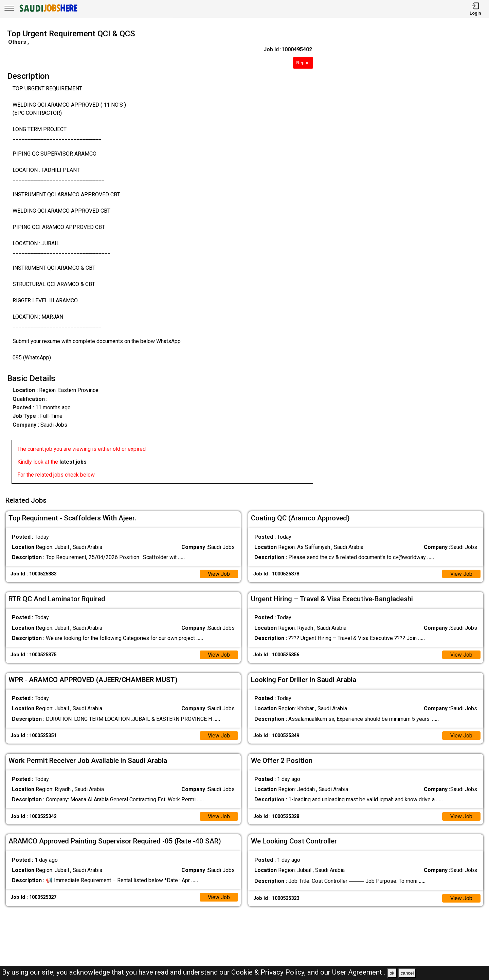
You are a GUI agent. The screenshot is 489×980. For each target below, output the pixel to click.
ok (392, 973)
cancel (407, 973)
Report (303, 63)
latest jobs (73, 462)
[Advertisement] (407, 259)
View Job (219, 573)
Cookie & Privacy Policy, (269, 972)
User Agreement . (359, 972)
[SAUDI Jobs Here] (48, 12)
